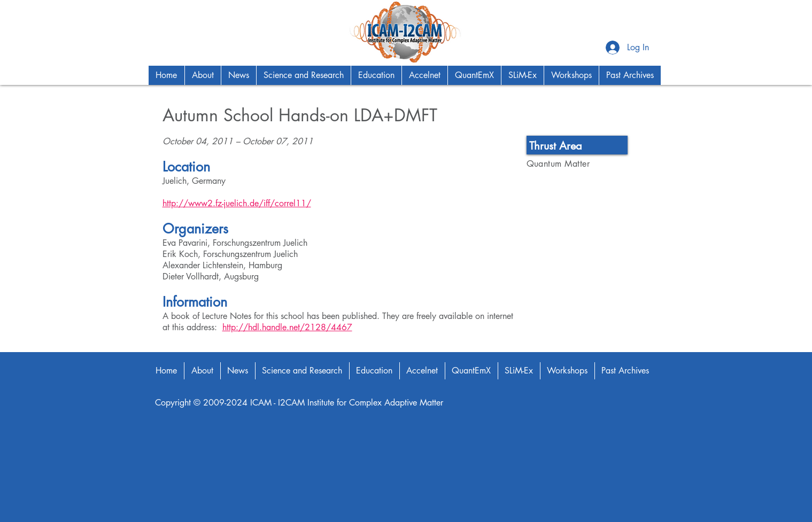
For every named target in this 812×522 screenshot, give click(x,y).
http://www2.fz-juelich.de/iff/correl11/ (237, 203)
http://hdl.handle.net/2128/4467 (287, 327)
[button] (203, 75)
